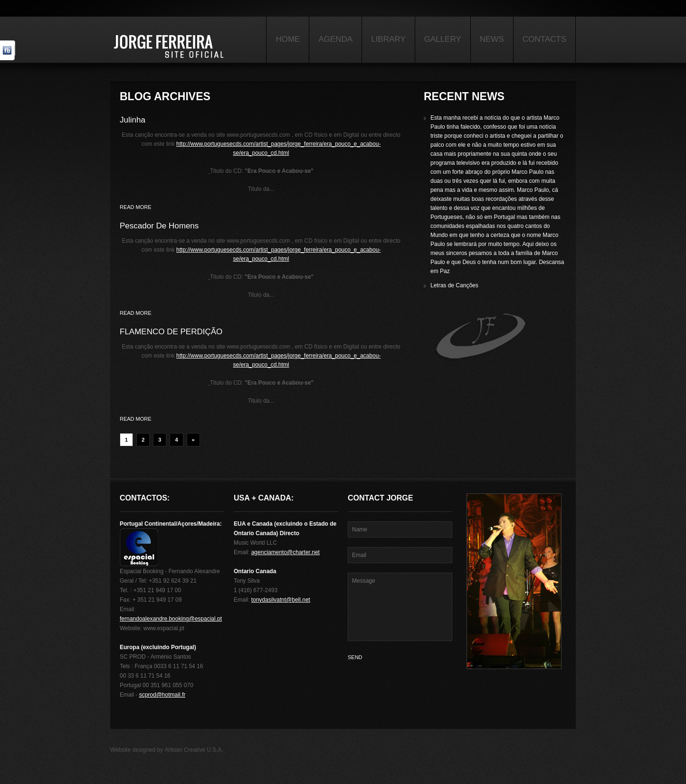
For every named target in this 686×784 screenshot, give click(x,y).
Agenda (335, 39)
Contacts (544, 39)
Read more (136, 207)
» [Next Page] (193, 440)
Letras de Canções (454, 285)
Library (388, 39)
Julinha (133, 120)
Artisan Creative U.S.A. (194, 750)
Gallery (443, 39)
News (492, 39)
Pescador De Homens (159, 226)
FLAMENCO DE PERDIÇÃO (171, 332)
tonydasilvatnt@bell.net (281, 600)
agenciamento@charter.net (286, 552)
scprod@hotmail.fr (162, 695)
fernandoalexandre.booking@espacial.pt (171, 619)
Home (288, 39)
